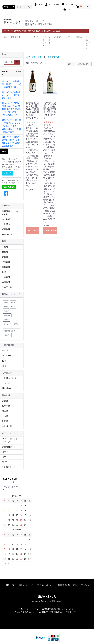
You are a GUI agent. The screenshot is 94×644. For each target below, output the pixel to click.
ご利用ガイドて (10, 585)
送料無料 (6, 229)
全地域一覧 (7, 426)
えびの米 (6, 383)
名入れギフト (8, 219)
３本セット (7, 457)
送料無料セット (9, 447)
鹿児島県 (6, 406)
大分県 (5, 416)
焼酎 (34, 57)
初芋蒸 (56, 57)
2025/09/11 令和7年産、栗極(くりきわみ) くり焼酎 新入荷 (12, 84)
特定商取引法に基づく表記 (66, 585)
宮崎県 (5, 401)
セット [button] (27, 37)
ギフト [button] (69, 37)
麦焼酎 (5, 257)
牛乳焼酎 (6, 282)
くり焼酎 (6, 277)
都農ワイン (7, 234)
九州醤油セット (9, 467)
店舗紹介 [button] (8, 173)
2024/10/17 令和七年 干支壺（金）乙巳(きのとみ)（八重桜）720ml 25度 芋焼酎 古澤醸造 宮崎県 (12, 126)
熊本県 (5, 411)
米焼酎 (5, 252)
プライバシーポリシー (44, 585)
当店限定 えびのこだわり (11, 213)
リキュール (7, 356)
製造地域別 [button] (16, 37)
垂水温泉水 (7, 388)
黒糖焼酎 (6, 267)
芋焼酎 (5, 247)
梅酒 (4, 361)
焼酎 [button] (5, 37)
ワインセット (8, 462)
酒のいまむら (47, 597)
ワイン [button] (36, 37)
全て (28, 57)
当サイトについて (26, 585)
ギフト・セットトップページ (11, 440)
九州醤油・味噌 (9, 378)
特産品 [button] (79, 37)
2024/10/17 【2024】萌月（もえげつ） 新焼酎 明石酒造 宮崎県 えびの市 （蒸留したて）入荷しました (12, 109)
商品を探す (87, 43)
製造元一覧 (7, 287)
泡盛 (4, 272)
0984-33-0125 (38, 21)
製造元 (41, 57)
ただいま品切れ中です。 (34, 231)
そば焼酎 (6, 262)
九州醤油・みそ (45, 41)
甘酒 (4, 366)
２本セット (7, 452)
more (4, 151)
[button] (6, 194)
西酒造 (48, 57)
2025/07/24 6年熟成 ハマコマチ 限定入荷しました (12, 95)
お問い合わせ (85, 585)
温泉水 (49, 40)
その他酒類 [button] (58, 37)
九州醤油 (6, 224)
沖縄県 (5, 421)
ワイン (5, 351)
